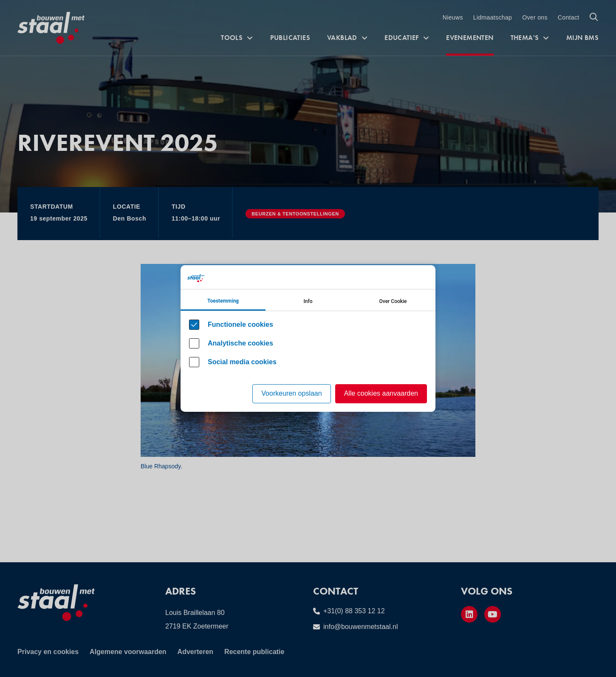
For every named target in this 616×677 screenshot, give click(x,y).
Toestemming (223, 301)
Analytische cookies (240, 343)
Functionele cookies (240, 324)
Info (308, 301)
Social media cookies (242, 362)
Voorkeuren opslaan (291, 393)
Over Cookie (393, 301)
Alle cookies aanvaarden (381, 393)
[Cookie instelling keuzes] (308, 338)
